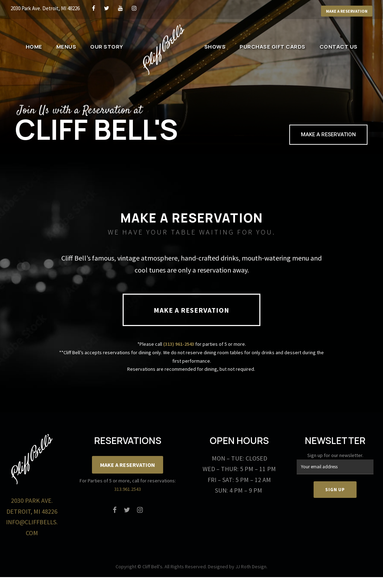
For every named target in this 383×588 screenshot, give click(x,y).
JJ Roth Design (251, 567)
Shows (215, 47)
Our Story (107, 47)
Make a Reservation (347, 11)
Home (34, 47)
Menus (66, 47)
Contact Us (339, 47)
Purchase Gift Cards (273, 47)
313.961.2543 (128, 489)
